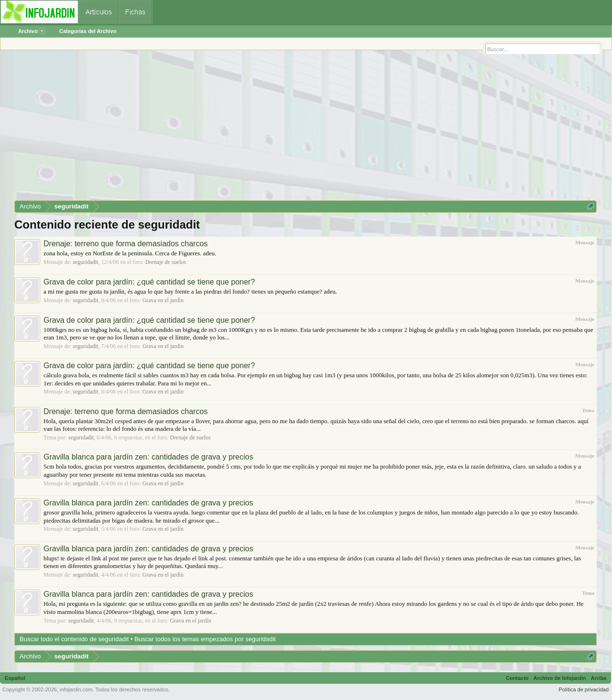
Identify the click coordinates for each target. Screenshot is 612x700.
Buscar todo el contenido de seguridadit (74, 639)
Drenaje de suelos (166, 262)
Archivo (32, 31)
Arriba (599, 678)
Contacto (517, 678)
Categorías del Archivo (88, 31)
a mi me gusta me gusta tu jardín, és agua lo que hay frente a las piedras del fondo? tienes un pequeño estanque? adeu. (190, 291)
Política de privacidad (584, 689)
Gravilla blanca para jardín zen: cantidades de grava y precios (148, 457)
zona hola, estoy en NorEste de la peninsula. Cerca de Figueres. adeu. (130, 253)
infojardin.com (76, 689)
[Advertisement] (301, 129)
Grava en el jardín (163, 300)
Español (15, 678)
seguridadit (85, 262)
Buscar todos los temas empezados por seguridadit (205, 639)
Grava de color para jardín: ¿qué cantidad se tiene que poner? (149, 282)
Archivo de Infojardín (560, 678)
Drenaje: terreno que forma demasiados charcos (126, 244)
